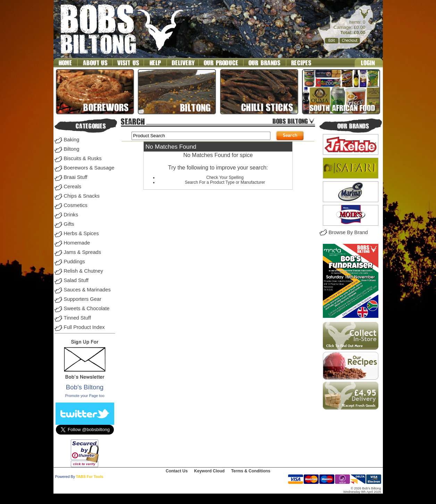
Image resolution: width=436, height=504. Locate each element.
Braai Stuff (76, 177)
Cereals (73, 187)
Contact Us (177, 471)
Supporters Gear (83, 299)
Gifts (69, 224)
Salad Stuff (76, 280)
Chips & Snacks (82, 196)
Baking (72, 140)
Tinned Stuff (77, 318)
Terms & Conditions (251, 471)
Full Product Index (84, 327)
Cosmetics (76, 205)
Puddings (74, 262)
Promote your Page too (85, 396)
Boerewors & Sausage (89, 168)
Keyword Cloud (209, 471)
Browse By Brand (348, 232)
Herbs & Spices (81, 233)
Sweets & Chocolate (87, 308)
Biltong (72, 149)
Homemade (77, 243)
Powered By (65, 477)
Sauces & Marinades (87, 290)
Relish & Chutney (83, 271)
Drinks (71, 215)
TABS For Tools (90, 477)
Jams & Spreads (83, 252)
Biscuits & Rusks (83, 158)
